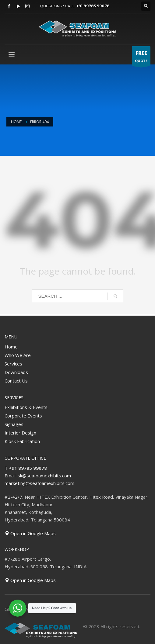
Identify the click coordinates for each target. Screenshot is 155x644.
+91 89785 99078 (93, 6)
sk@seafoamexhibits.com (44, 476)
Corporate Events (23, 416)
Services (13, 364)
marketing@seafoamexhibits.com (39, 483)
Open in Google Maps (30, 533)
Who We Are (18, 355)
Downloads (16, 372)
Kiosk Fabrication (22, 441)
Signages (14, 424)
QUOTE (141, 58)
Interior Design (20, 433)
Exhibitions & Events (26, 407)
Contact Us (16, 381)
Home (11, 347)
